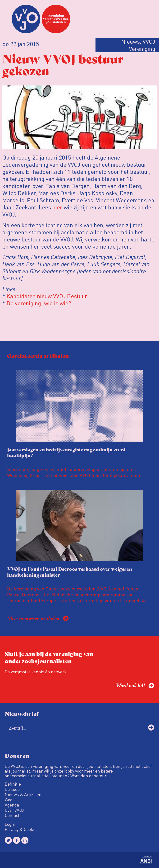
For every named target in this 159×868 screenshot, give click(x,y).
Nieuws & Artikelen (23, 794)
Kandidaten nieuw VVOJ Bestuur (47, 296)
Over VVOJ (14, 810)
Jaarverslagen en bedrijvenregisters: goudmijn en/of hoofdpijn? (66, 452)
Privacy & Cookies (22, 829)
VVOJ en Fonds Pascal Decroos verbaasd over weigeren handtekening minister (70, 572)
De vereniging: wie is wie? (39, 303)
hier (57, 207)
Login (10, 824)
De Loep (12, 789)
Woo (9, 800)
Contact (12, 815)
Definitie (13, 784)
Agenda (12, 805)
